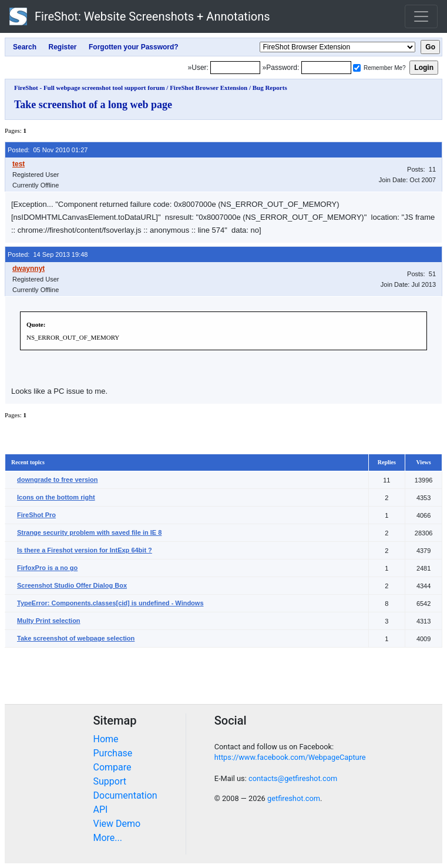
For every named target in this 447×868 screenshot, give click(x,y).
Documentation (125, 795)
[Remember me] (357, 68)
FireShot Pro (36, 515)
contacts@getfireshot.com (293, 778)
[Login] (235, 68)
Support (110, 781)
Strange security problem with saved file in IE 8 (89, 532)
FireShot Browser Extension (209, 88)
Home (106, 739)
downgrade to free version (58, 480)
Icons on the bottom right (56, 497)
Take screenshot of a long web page (93, 105)
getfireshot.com (294, 798)
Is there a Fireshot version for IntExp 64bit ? (85, 550)
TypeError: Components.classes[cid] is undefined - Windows (110, 603)
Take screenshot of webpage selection (76, 638)
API (101, 810)
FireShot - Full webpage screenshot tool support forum (90, 88)
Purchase (113, 753)
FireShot (140, 16)
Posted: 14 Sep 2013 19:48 (48, 254)
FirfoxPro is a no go (47, 568)
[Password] (326, 68)
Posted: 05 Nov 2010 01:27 (48, 150)
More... (108, 838)
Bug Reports (270, 88)
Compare (112, 767)
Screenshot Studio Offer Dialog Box (72, 585)
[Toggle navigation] (421, 16)
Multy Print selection (49, 621)
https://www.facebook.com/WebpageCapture (290, 757)
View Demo (117, 824)
